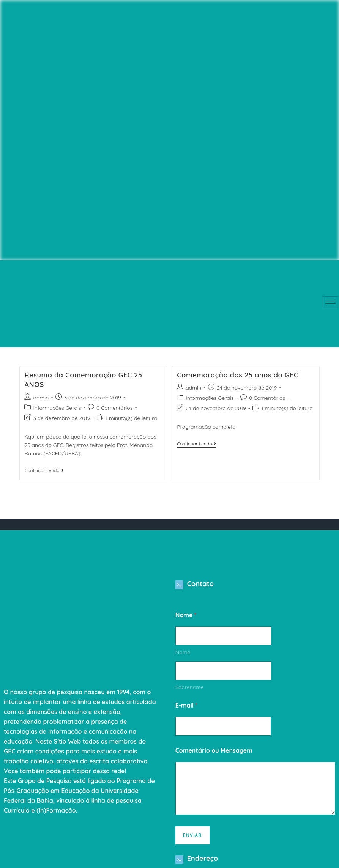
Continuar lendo (44, 470)
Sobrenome (190, 690)
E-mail (186, 708)
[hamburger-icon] (330, 302)
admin (41, 398)
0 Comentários (114, 408)
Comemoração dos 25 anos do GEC (238, 375)
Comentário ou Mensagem (214, 753)
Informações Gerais (57, 408)
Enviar (192, 838)
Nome (183, 655)
